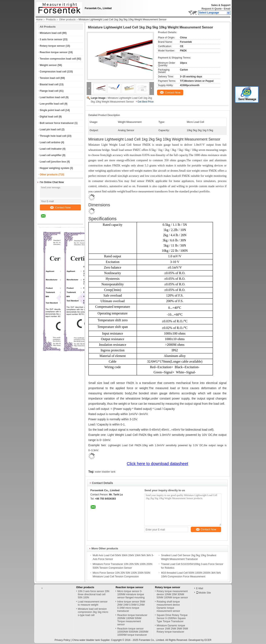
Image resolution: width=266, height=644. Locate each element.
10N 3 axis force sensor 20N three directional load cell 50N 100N (94, 594)
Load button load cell (52, 97)
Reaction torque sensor (54, 52)
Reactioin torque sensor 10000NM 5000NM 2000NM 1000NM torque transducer (133, 632)
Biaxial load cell (49, 84)
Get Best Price (146, 102)
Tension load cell (50, 78)
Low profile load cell (52, 104)
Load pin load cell (50, 130)
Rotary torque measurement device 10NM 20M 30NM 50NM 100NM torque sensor (172, 594)
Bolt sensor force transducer (57, 123)
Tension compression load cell (58, 59)
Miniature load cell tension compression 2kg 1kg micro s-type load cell (93, 612)
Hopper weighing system (54, 168)
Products (51, 20)
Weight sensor (48, 65)
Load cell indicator (51, 149)
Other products (67, 20)
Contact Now (60, 207)
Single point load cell (52, 110)
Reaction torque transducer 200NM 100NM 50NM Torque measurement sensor (132, 620)
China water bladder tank (86, 640)
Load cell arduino (50, 142)
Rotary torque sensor (52, 46)
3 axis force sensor (51, 39)
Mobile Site (203, 593)
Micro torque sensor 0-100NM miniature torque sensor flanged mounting (131, 594)
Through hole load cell (53, 136)
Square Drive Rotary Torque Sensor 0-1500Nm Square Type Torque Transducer (172, 618)
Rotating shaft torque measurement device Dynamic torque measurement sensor (168, 606)
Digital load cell (49, 117)
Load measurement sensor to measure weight (93, 603)
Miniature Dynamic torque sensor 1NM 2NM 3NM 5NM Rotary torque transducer (172, 629)
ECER (208, 640)
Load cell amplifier (51, 155)
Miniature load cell (51, 33)
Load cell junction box (53, 162)
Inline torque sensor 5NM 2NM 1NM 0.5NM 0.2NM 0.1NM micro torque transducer (131, 606)
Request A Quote (212, 9)
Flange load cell (49, 91)
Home (39, 20)
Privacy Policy (62, 640)
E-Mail (199, 588)
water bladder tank (105, 472)
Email (227, 9)
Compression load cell (53, 72)
